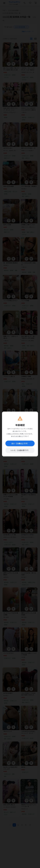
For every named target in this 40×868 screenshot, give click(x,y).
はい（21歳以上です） (20, 443)
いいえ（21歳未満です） (20, 450)
